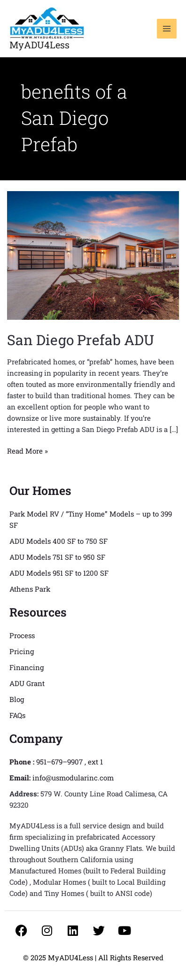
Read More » (27, 450)
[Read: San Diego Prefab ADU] (93, 255)
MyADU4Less (39, 45)
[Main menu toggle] (167, 29)
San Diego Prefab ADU (81, 340)
